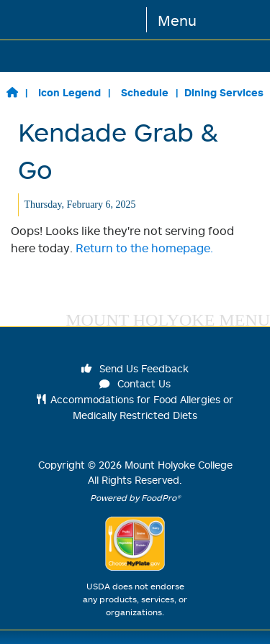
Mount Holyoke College (179, 465)
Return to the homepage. (144, 248)
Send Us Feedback (135, 368)
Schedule (145, 92)
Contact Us (135, 383)
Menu (177, 20)
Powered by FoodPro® (135, 498)
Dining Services (224, 92)
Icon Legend (69, 92)
